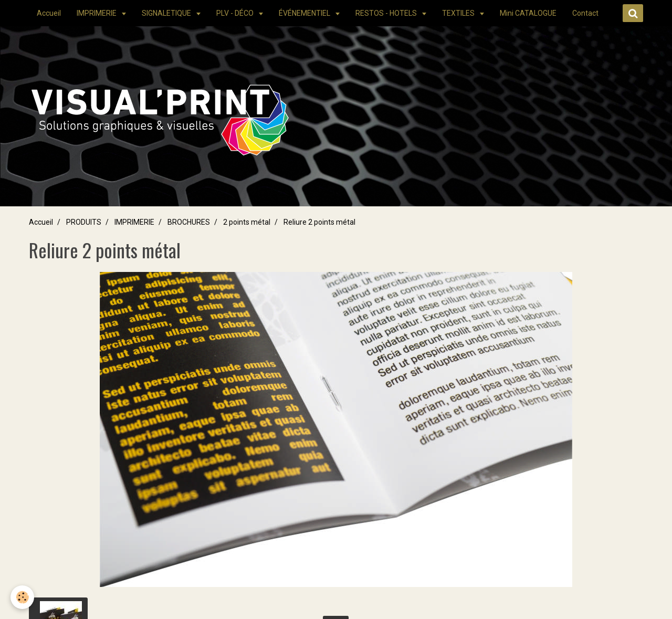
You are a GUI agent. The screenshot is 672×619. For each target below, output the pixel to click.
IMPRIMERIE (97, 13)
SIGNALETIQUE (167, 13)
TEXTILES (459, 13)
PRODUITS (84, 222)
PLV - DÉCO (236, 13)
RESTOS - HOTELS (387, 13)
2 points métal (247, 222)
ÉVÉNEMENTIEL (305, 13)
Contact (585, 13)
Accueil (49, 13)
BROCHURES (189, 222)
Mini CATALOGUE (528, 13)
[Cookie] (22, 597)
